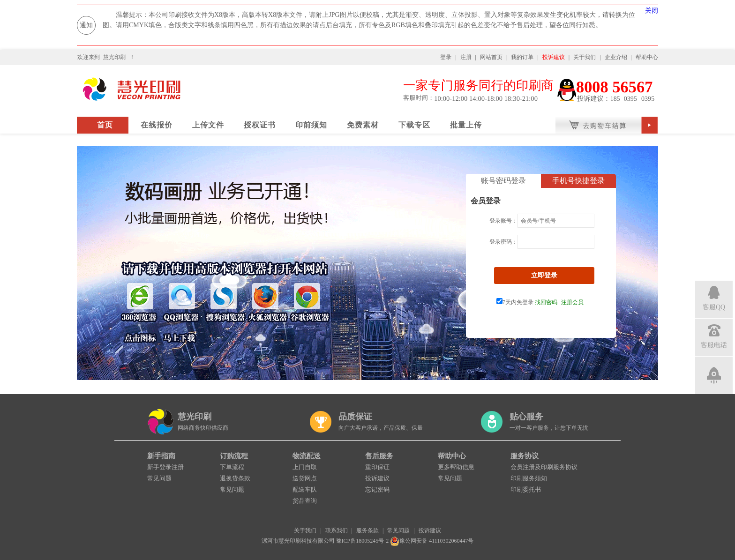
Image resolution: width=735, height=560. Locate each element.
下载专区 (414, 125)
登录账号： (503, 221)
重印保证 (377, 467)
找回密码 (546, 302)
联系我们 (337, 530)
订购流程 (234, 456)
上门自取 (305, 467)
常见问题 (159, 478)
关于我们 (585, 57)
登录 (446, 57)
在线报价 (157, 125)
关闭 (652, 11)
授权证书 (260, 125)
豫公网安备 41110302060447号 (432, 541)
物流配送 (307, 456)
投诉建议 (554, 57)
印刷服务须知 (529, 478)
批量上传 (466, 125)
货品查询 (305, 501)
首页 (105, 125)
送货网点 (305, 478)
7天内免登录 (515, 302)
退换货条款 (235, 478)
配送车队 (305, 489)
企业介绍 (616, 57)
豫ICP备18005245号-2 (363, 541)
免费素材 (363, 125)
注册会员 (572, 302)
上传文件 (208, 125)
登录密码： (503, 242)
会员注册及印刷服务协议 (544, 467)
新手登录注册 (165, 467)
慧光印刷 (114, 57)
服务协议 (525, 456)
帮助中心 (647, 57)
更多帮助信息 (456, 467)
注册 (466, 57)
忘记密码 (377, 489)
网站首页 (491, 57)
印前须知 (311, 125)
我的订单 (522, 57)
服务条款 (367, 530)
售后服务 (379, 456)
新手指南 (161, 456)
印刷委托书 (526, 489)
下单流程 (232, 467)
